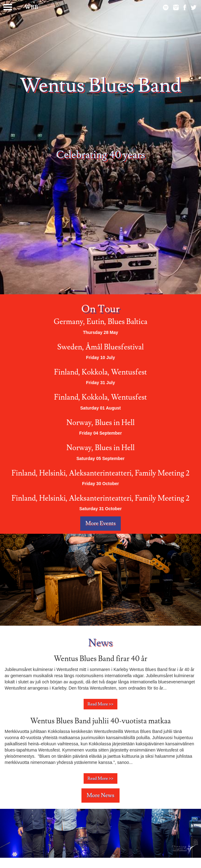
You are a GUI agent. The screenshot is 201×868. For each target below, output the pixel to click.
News (101, 643)
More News (100, 795)
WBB (31, 7)
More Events (101, 523)
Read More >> (101, 704)
